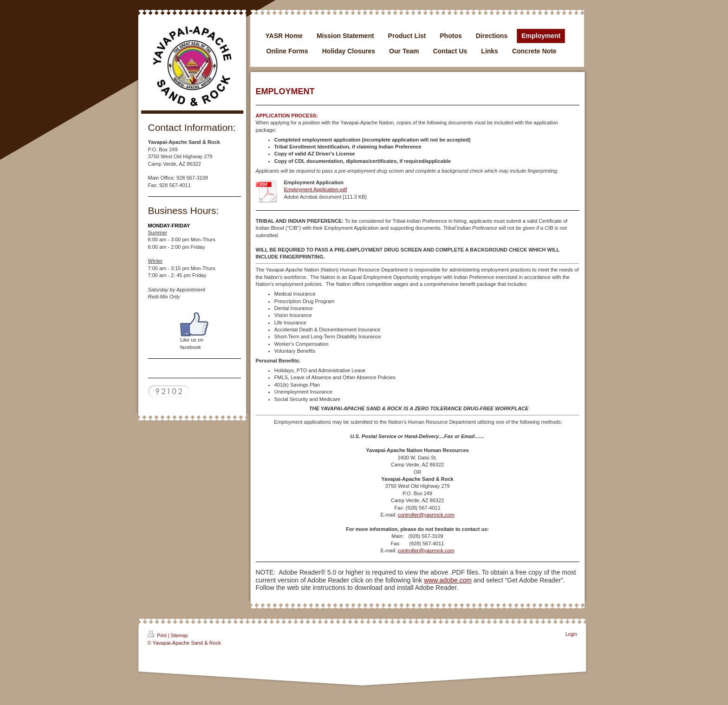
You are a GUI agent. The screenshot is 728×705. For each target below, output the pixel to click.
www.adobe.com (448, 580)
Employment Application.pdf (316, 189)
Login (571, 634)
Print (158, 634)
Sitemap (179, 636)
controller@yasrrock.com (426, 515)
